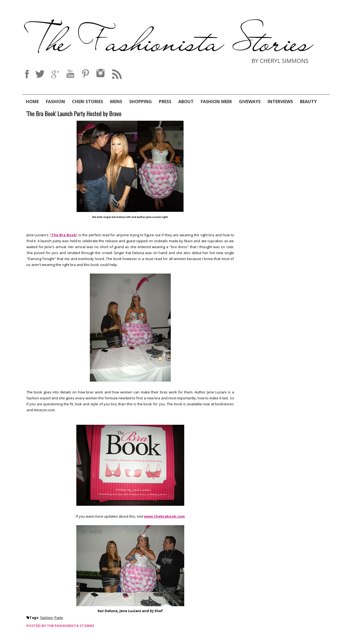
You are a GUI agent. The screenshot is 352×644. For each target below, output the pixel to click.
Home (32, 102)
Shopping (141, 102)
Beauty (308, 102)
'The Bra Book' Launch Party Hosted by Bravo (74, 114)
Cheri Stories (88, 102)
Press (165, 102)
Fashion (55, 102)
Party (59, 618)
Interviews (280, 102)
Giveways (250, 102)
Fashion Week (216, 102)
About (186, 102)
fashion (47, 618)
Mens (116, 102)
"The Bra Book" (64, 235)
